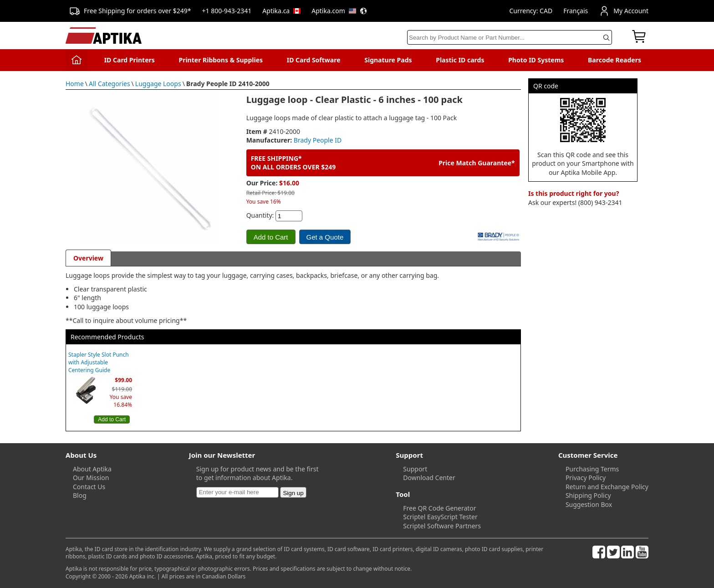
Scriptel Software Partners (442, 526)
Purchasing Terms (592, 469)
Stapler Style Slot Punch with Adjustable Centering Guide (99, 363)
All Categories (110, 84)
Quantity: (260, 215)
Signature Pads (388, 60)
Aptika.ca (281, 11)
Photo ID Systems (536, 60)
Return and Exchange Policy (607, 487)
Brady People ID (318, 140)
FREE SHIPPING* (276, 158)
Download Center (429, 478)
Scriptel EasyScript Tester (440, 517)
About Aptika (92, 469)
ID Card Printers (130, 60)
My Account (624, 11)
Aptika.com (339, 11)
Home (75, 84)
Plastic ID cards (460, 60)
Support (415, 469)
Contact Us (89, 487)
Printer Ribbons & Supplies (221, 60)
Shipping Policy (588, 495)
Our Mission (91, 478)
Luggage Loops (158, 84)
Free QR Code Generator (439, 508)
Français (576, 11)
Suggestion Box (589, 504)
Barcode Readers (615, 60)
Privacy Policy (586, 478)
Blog (80, 495)
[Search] (510, 37)
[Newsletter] (237, 492)
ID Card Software (314, 60)
